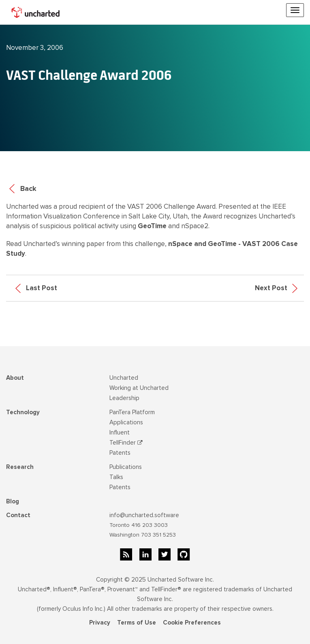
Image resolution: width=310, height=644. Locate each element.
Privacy (100, 623)
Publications (126, 467)
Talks (116, 477)
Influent (120, 432)
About (15, 378)
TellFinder (126, 443)
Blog (13, 501)
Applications (126, 422)
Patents (120, 453)
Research (20, 467)
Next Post (276, 288)
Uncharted (124, 378)
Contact (18, 515)
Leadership (124, 398)
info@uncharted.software (144, 515)
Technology (23, 412)
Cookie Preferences (192, 623)
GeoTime (152, 226)
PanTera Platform (132, 412)
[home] (36, 12)
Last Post (36, 288)
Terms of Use (137, 623)
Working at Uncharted (139, 388)
